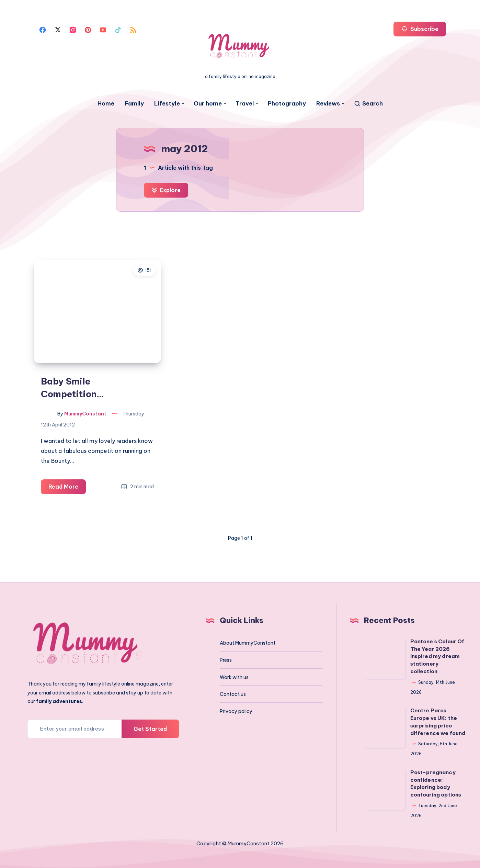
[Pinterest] (88, 29)
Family (134, 104)
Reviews (328, 104)
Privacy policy (236, 711)
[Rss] (133, 29)
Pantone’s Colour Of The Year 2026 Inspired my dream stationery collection (437, 656)
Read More (67, 487)
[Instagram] (73, 29)
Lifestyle (167, 104)
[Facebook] (43, 29)
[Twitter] (58, 29)
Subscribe (420, 29)
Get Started (150, 728)
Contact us (233, 693)
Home (106, 104)
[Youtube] (103, 29)
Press (226, 659)
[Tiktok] (118, 29)
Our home (208, 104)
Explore (166, 190)
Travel (245, 104)
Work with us (234, 676)
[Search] (368, 104)
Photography (287, 104)
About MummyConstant (248, 642)
